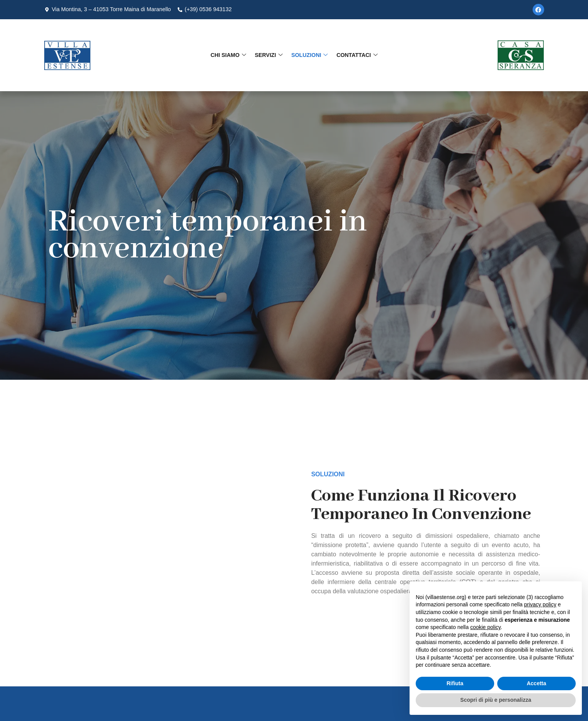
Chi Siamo (229, 55)
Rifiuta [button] (455, 683)
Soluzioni (309, 55)
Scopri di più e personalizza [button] (496, 700)
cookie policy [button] (486, 627)
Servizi (269, 55)
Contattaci (356, 55)
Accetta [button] (537, 683)
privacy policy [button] (540, 604)
